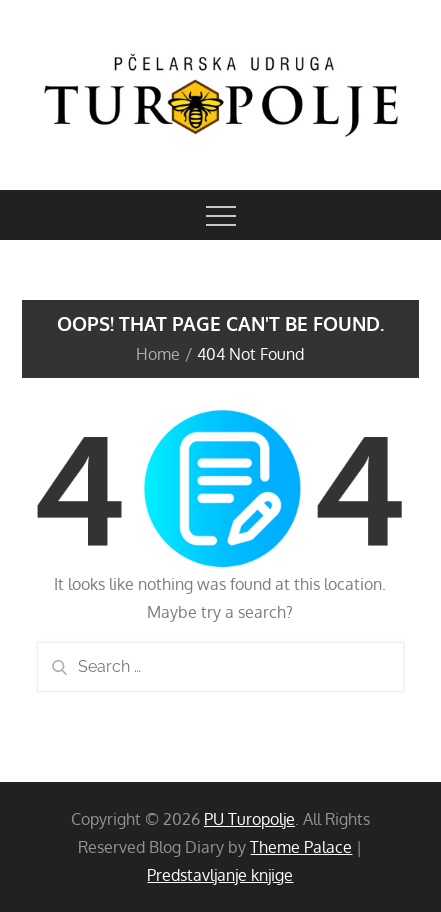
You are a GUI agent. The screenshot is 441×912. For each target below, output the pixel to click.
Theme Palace (301, 847)
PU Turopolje (249, 819)
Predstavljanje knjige (220, 875)
